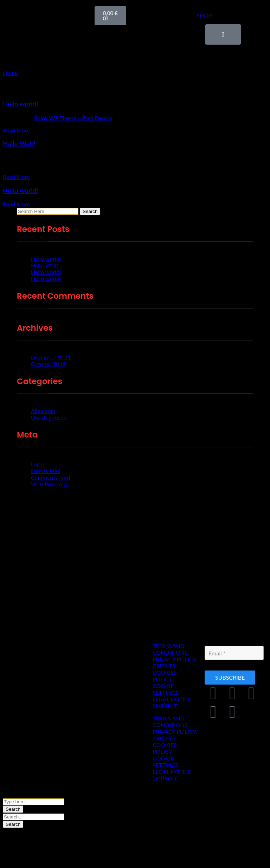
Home (10, 73)
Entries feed (46, 471)
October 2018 (48, 364)
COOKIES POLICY (165, 676)
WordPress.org (49, 484)
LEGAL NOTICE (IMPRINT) (172, 702)
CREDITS (164, 666)
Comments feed (50, 477)
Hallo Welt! (19, 144)
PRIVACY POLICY (175, 659)
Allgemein (43, 411)
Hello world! (21, 104)
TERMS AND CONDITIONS (170, 649)
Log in (38, 464)
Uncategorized (49, 417)
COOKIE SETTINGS (166, 689)
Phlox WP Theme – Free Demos (73, 118)
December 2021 (51, 357)
